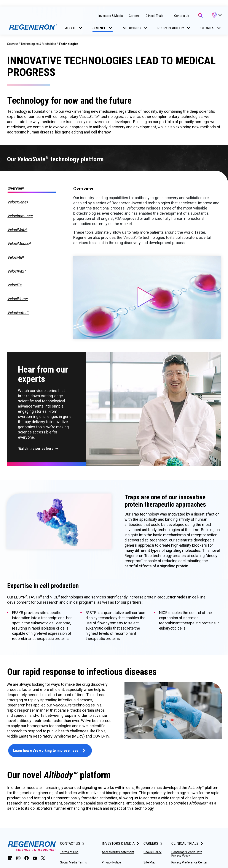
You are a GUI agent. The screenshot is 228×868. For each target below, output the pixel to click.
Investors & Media (111, 16)
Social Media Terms (73, 862)
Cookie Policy (152, 852)
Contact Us (182, 16)
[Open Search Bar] (201, 15)
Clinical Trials (154, 16)
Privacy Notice (111, 862)
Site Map (150, 862)
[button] (217, 15)
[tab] (32, 202)
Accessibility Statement (118, 852)
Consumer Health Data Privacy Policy (187, 854)
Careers (134, 16)
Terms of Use (69, 852)
